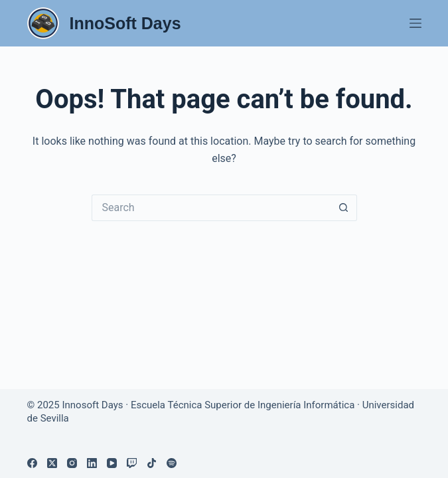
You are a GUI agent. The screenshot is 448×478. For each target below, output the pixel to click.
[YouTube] (112, 463)
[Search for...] (211, 208)
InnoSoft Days (125, 23)
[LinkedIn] (92, 463)
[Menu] (415, 23)
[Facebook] (32, 463)
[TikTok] (152, 463)
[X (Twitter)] (52, 463)
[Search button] (344, 208)
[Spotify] (172, 463)
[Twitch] (132, 463)
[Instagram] (72, 463)
